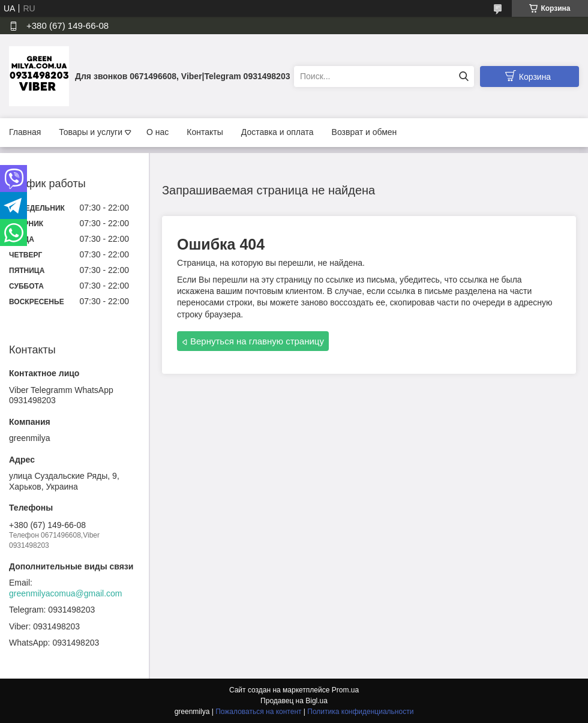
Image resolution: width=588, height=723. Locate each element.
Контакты (205, 132)
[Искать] (463, 76)
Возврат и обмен (364, 132)
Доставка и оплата (277, 132)
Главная (25, 132)
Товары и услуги (91, 132)
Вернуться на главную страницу (257, 341)
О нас (157, 132)
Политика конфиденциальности (360, 712)
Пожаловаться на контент (258, 712)
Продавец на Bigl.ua (294, 701)
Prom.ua (345, 690)
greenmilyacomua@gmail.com (66, 593)
